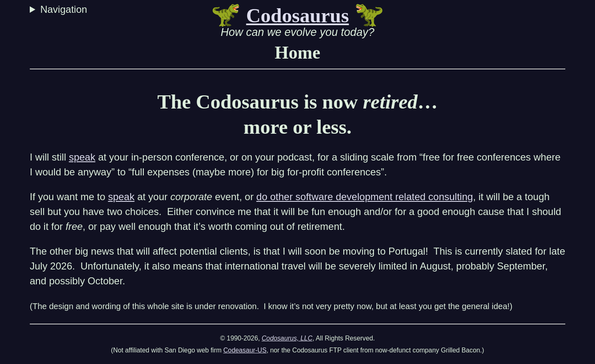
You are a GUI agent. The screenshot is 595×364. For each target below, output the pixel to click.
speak (82, 157)
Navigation (65, 9)
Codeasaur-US (245, 350)
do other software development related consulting (364, 197)
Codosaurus (298, 16)
